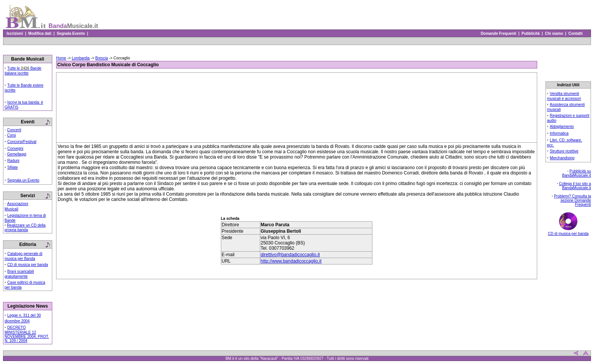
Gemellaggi (17, 154)
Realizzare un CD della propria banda (25, 228)
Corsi (12, 135)
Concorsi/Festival (22, 142)
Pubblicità (531, 33)
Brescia (101, 58)
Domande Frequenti (498, 33)
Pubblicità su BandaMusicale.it (577, 173)
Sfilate (13, 167)
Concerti (14, 130)
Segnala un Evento (23, 180)
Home (61, 58)
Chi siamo (554, 33)
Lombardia (81, 58)
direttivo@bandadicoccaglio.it (290, 255)
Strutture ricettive (564, 151)
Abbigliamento (562, 127)
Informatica (559, 133)
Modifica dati (40, 33)
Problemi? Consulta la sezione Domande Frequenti (572, 200)
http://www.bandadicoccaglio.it (291, 261)
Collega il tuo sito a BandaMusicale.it (575, 186)
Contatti (576, 33)
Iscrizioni (15, 33)
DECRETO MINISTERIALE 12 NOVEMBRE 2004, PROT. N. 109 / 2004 (27, 334)
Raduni (13, 161)
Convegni (15, 149)
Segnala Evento (71, 33)
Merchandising (562, 158)
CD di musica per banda (27, 265)
